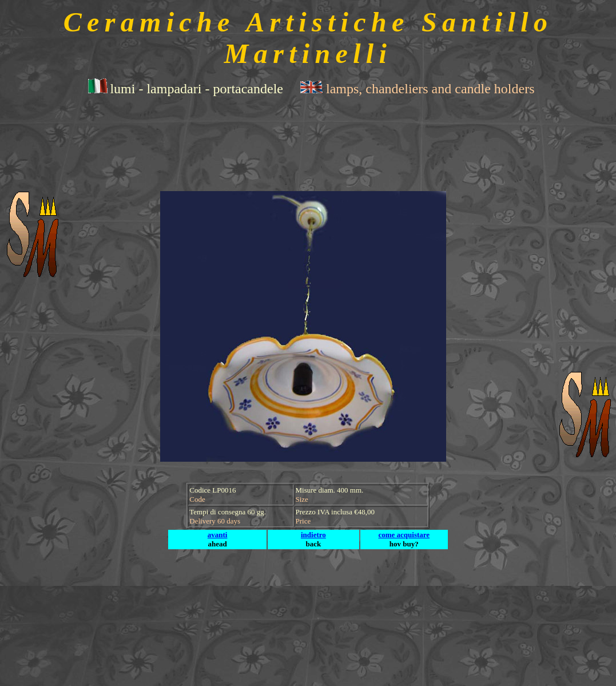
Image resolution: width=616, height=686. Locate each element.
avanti (218, 535)
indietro (313, 535)
